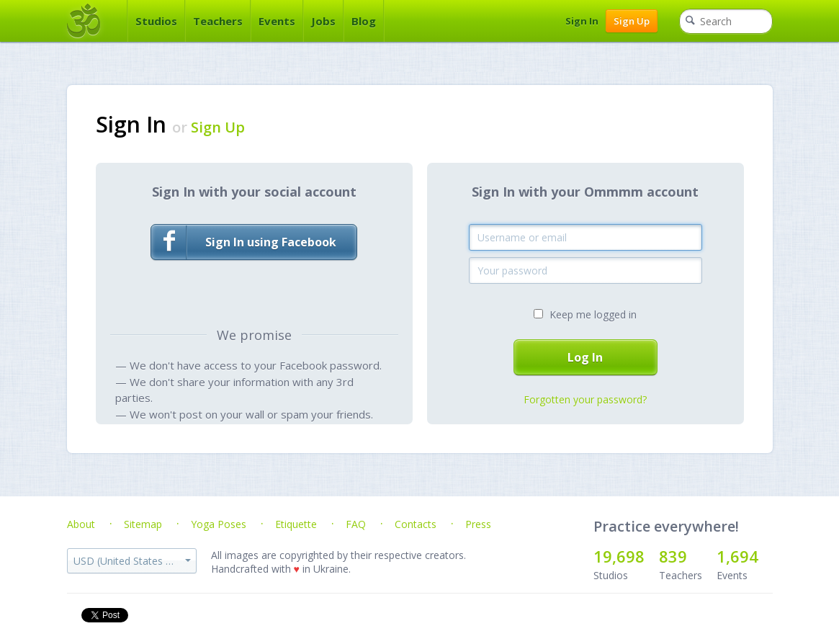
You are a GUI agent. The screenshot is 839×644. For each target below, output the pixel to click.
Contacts (416, 524)
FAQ (356, 524)
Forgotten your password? (585, 399)
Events (277, 21)
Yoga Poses (219, 524)
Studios (156, 21)
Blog (364, 21)
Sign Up (632, 21)
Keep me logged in (593, 314)
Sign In (582, 21)
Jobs (323, 21)
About (81, 524)
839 (673, 556)
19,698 (619, 556)
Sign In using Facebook (244, 242)
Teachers (218, 21)
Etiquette (296, 524)
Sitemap (143, 524)
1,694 (737, 556)
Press (478, 524)
